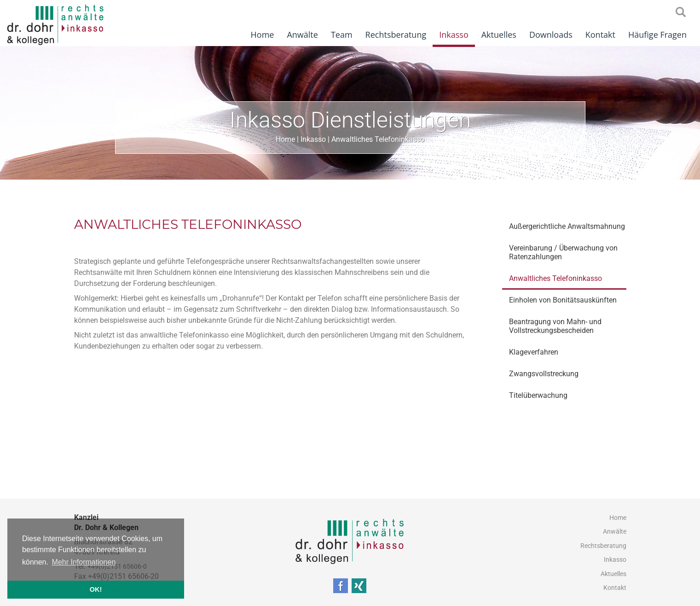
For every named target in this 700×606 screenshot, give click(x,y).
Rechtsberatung (396, 35)
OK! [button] (96, 589)
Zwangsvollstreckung (544, 374)
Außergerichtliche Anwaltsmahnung (567, 226)
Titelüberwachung (538, 395)
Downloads (551, 35)
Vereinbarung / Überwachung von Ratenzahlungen (563, 252)
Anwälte (302, 35)
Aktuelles (499, 35)
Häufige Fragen (657, 35)
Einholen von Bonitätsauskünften (563, 300)
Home (263, 35)
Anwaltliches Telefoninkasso (378, 139)
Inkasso (454, 35)
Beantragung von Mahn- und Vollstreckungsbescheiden (555, 326)
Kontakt (600, 35)
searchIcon (681, 12)
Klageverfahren (534, 352)
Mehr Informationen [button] (84, 562)
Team (342, 35)
